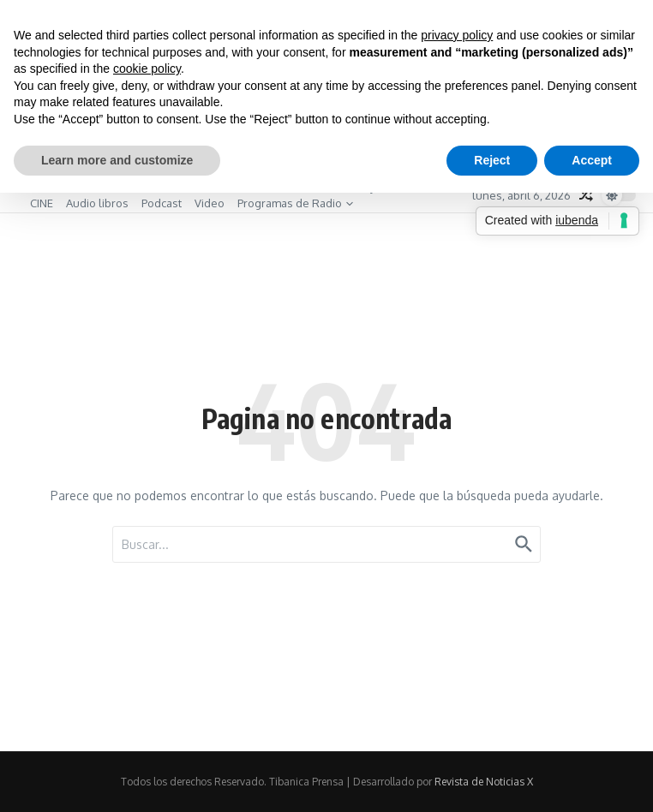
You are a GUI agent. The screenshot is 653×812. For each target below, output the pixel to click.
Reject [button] (492, 160)
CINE (42, 203)
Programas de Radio (295, 203)
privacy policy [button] (457, 35)
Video (210, 203)
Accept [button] (592, 160)
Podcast (162, 203)
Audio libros (97, 203)
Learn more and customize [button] (117, 160)
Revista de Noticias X (484, 782)
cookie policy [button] (147, 69)
